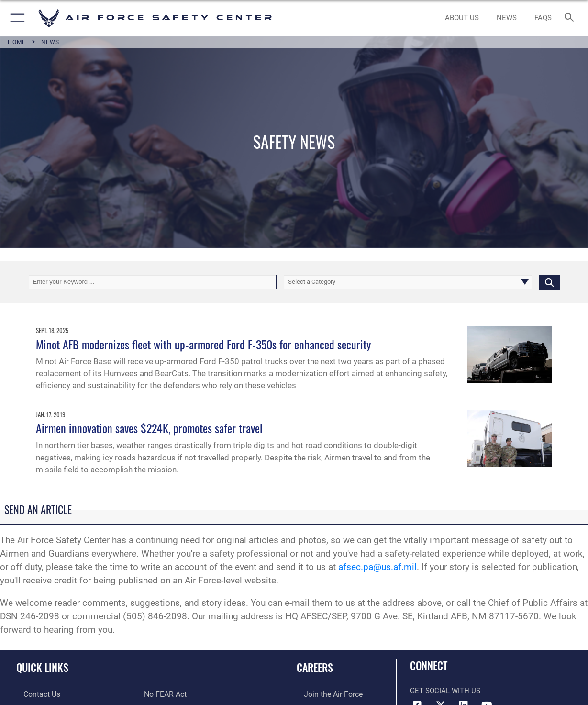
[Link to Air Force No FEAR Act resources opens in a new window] (165, 694)
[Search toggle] (571, 18)
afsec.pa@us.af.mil (377, 567)
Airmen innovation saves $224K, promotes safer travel (149, 428)
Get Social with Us (445, 691)
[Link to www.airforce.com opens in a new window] (325, 694)
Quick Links (42, 667)
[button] (16, 18)
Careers (315, 667)
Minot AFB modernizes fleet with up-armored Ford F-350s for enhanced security (203, 344)
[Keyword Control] (153, 282)
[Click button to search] (549, 282)
